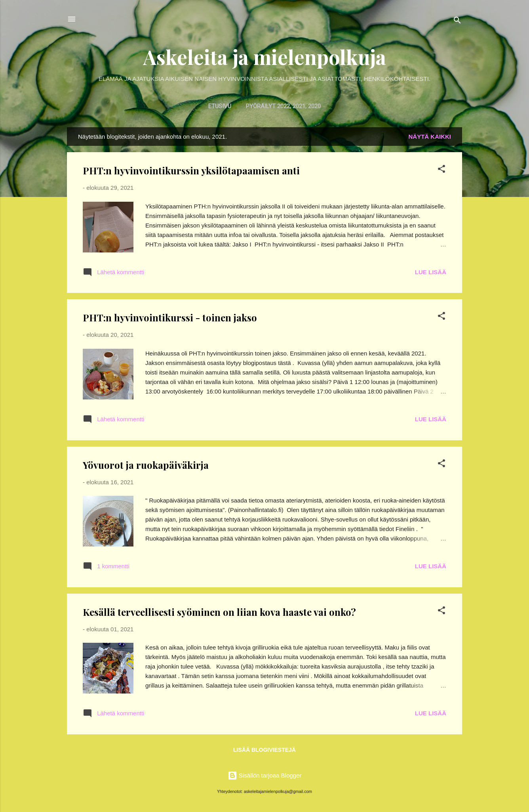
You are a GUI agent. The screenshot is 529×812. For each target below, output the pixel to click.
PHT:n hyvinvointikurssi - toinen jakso (170, 317)
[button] (441, 170)
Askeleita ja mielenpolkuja (265, 57)
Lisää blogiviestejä (264, 750)
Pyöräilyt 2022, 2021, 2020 (283, 106)
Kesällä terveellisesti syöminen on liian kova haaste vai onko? (219, 612)
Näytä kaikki (430, 137)
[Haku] (457, 22)
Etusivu (220, 106)
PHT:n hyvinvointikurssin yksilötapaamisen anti (191, 170)
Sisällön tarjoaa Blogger (265, 775)
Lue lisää (431, 272)
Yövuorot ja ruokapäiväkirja (146, 465)
